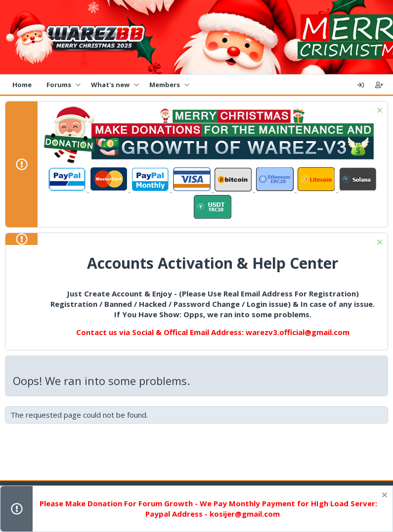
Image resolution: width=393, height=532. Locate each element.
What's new (110, 85)
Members (165, 85)
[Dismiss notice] (378, 112)
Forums (59, 85)
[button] (78, 85)
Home (22, 85)
